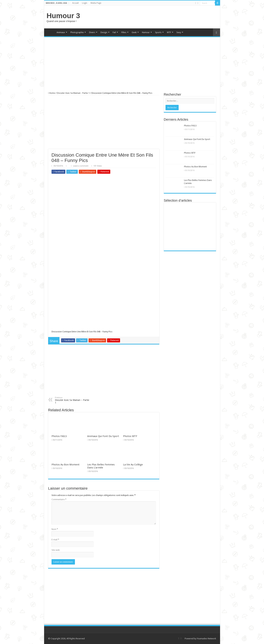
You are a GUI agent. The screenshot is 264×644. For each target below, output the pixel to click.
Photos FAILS (59, 436)
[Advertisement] (156, 17)
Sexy (179, 32)
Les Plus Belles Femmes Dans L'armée (101, 466)
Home (50, 32)
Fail (114, 32)
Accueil (75, 3)
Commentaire (59, 499)
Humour (146, 32)
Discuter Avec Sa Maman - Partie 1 (73, 93)
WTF (169, 32)
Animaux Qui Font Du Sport (103, 436)
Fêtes (124, 32)
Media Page (96, 3)
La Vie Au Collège (133, 465)
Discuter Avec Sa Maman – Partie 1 (72, 400)
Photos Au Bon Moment (65, 465)
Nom (55, 529)
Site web (56, 550)
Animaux (61, 32)
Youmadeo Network (206, 639)
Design (104, 32)
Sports (158, 32)
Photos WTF (130, 436)
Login (85, 3)
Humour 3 (63, 16)
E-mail (55, 540)
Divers (92, 32)
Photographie (77, 32)
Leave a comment (81, 166)
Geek (134, 32)
